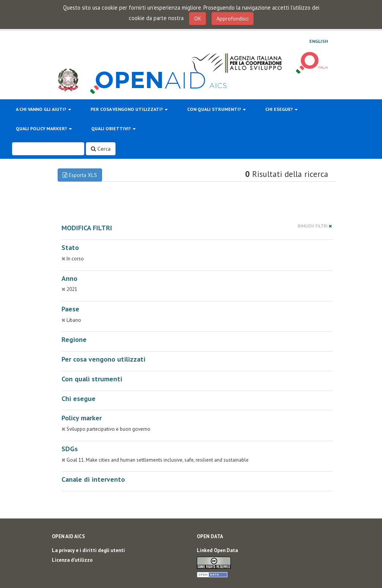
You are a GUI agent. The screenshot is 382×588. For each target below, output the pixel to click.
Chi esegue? (281, 109)
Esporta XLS (80, 175)
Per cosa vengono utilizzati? (129, 109)
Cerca (101, 149)
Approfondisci (233, 19)
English (319, 41)
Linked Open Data (217, 550)
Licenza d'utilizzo (72, 560)
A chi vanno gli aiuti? (43, 109)
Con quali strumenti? (217, 109)
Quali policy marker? (44, 128)
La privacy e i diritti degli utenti (88, 550)
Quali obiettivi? (113, 128)
